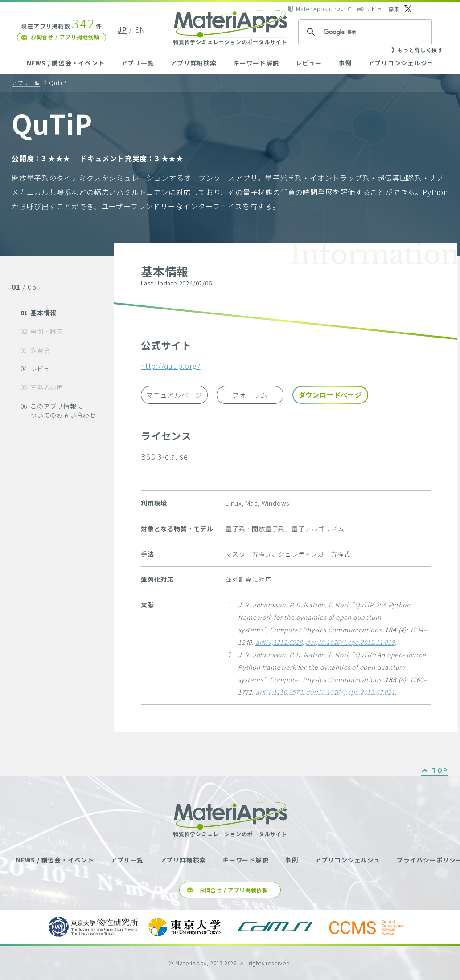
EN (140, 29)
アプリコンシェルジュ (400, 63)
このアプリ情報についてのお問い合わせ (58, 411)
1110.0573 (288, 692)
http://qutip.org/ (171, 366)
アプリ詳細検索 (193, 63)
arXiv (263, 642)
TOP (440, 771)
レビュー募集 (383, 9)
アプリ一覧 (137, 63)
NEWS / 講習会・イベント (66, 63)
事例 (345, 63)
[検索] (364, 32)
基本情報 (39, 313)
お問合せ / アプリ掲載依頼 (65, 37)
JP (122, 29)
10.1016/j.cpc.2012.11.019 (356, 642)
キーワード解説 (256, 63)
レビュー (309, 63)
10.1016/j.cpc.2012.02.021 (356, 692)
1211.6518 (288, 642)
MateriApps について (324, 9)
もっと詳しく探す (420, 50)
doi (311, 642)
